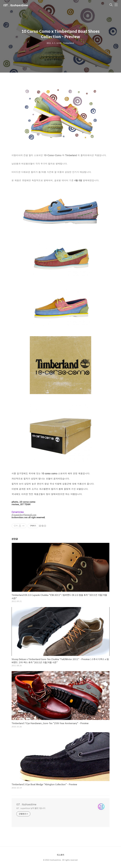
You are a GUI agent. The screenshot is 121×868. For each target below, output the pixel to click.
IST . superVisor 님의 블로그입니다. (31, 808)
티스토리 (61, 855)
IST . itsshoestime (16, 5)
